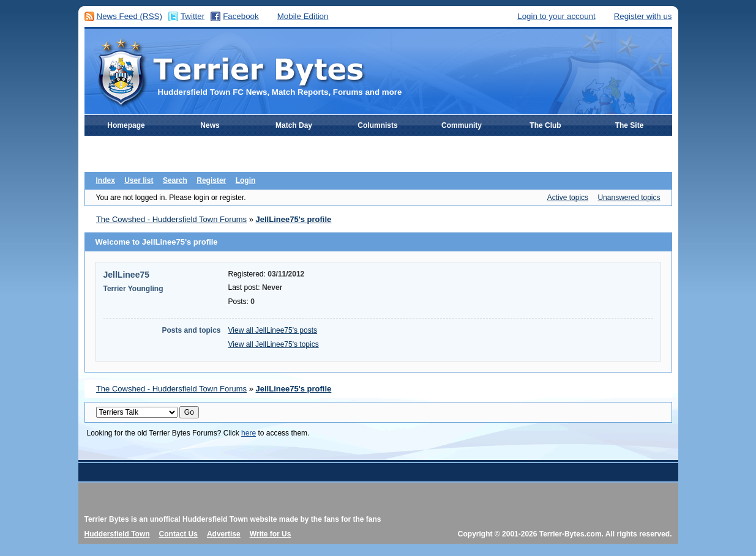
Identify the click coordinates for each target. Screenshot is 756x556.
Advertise (224, 534)
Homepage (126, 125)
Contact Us (178, 534)
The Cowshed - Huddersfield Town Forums (171, 219)
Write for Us (271, 534)
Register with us (643, 16)
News (210, 125)
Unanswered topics (629, 198)
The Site (630, 125)
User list (139, 180)
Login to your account (556, 16)
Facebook (241, 16)
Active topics (568, 198)
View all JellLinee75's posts (273, 330)
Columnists (377, 125)
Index (106, 180)
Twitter (193, 16)
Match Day (294, 125)
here (249, 433)
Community (462, 125)
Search (175, 180)
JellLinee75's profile (294, 219)
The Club (545, 125)
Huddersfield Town (117, 534)
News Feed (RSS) (129, 16)
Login (246, 180)
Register (211, 180)
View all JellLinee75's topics (274, 344)
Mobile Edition (303, 16)
